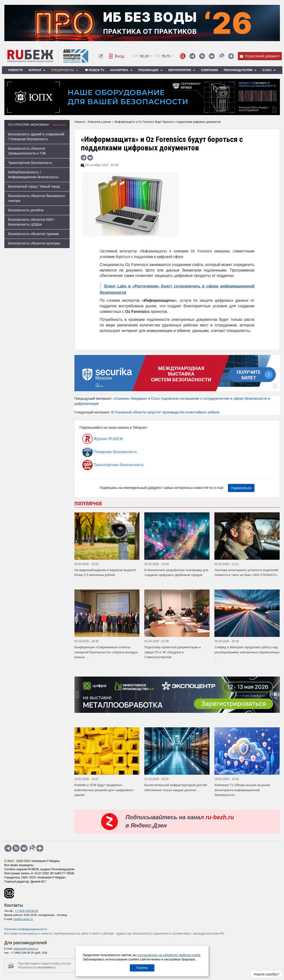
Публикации (150, 70)
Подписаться (241, 488)
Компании (210, 70)
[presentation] (78, 695)
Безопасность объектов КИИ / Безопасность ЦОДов (32, 222)
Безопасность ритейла (26, 210)
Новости (15, 70)
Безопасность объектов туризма (34, 234)
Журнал (37, 70)
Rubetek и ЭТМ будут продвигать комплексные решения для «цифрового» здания (104, 790)
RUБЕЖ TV (94, 70)
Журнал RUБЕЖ (103, 439)
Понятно (142, 968)
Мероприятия (182, 70)
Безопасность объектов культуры (34, 243)
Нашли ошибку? (266, 974)
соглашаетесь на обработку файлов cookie (169, 955)
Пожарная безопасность (110, 452)
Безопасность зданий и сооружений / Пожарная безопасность (36, 137)
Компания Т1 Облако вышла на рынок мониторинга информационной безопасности (242, 790)
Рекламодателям (240, 70)
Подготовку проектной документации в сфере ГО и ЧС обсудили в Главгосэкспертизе (172, 652)
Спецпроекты (65, 70)
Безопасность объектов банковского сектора (37, 198)
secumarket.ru (46, 967)
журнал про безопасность (134, 934)
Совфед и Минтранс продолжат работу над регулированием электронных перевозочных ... (247, 652)
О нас (269, 70)
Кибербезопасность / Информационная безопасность (33, 175)
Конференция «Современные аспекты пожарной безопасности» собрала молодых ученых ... (106, 652)
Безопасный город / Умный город (34, 186)
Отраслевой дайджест (260, 56)
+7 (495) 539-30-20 (26, 911)
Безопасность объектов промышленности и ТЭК (27, 151)
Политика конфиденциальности (26, 929)
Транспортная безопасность (30, 163)
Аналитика (121, 70)
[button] (175, 709)
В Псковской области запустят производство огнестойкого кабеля (165, 412)
